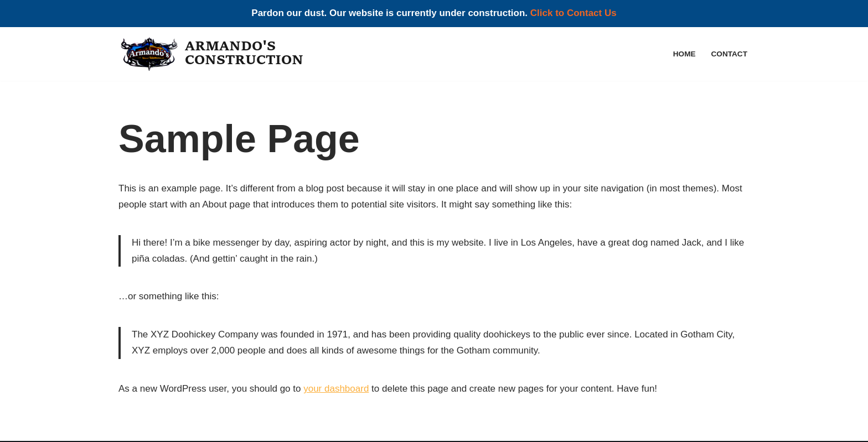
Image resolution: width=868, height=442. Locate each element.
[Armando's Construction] (214, 54)
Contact (729, 54)
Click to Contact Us (573, 13)
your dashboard (336, 389)
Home (684, 54)
